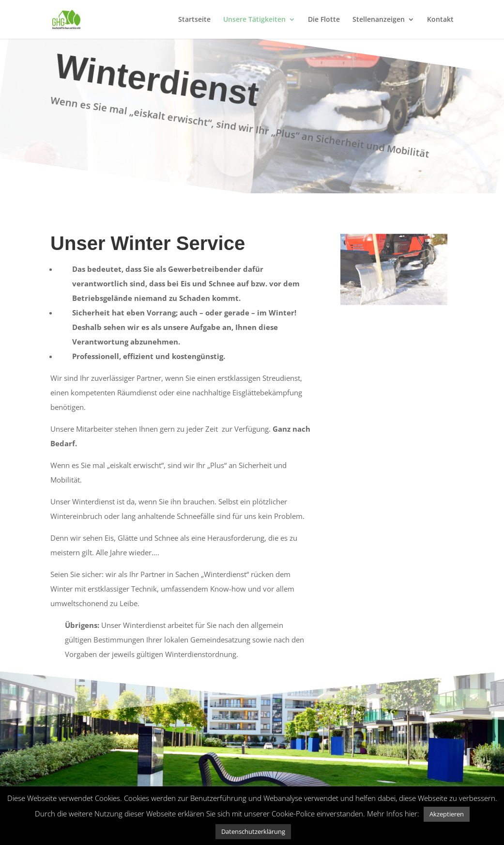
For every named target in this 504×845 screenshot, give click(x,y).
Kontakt (440, 20)
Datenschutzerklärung (253, 831)
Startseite (194, 20)
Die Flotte (324, 20)
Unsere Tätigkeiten (254, 20)
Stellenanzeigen (379, 20)
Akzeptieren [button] (447, 814)
